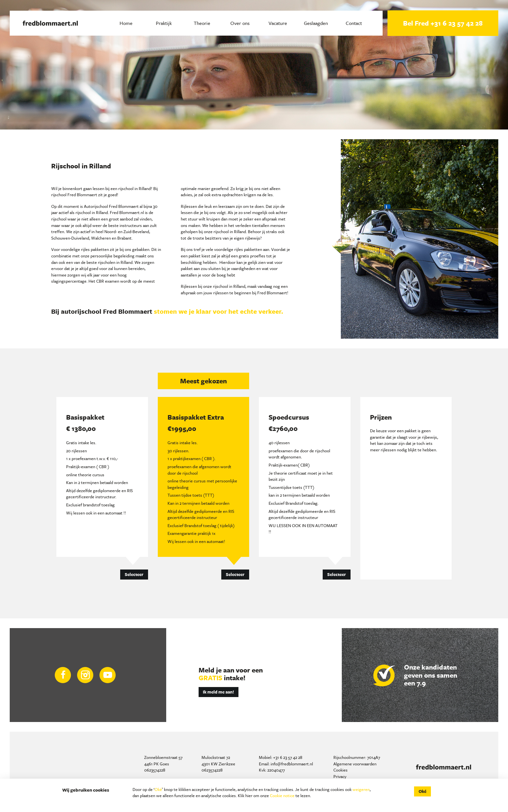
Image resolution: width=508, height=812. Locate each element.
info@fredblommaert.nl (292, 764)
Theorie (202, 23)
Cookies (341, 770)
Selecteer (134, 574)
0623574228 (155, 770)
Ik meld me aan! (218, 692)
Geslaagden (316, 23)
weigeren (361, 789)
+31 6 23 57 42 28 (288, 757)
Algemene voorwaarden (355, 764)
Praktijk (164, 23)
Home (126, 23)
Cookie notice (282, 795)
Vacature (278, 23)
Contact (354, 23)
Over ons (240, 23)
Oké (158, 789)
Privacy (340, 776)
